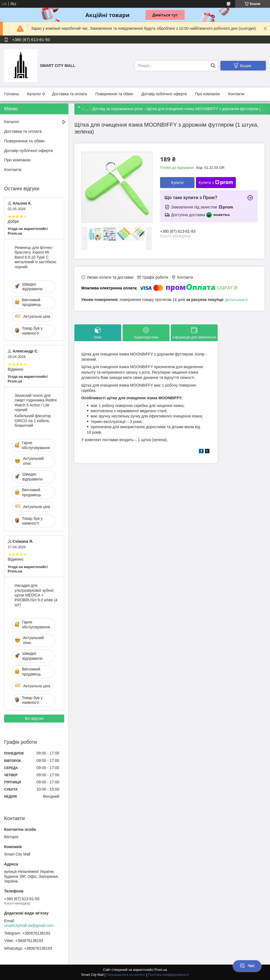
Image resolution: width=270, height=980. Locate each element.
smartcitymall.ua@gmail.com (29, 925)
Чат (247, 966)
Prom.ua (161, 970)
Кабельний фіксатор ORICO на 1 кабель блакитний (33, 421)
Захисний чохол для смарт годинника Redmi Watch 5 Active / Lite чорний (36, 403)
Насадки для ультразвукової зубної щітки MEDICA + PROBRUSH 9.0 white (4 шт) (36, 595)
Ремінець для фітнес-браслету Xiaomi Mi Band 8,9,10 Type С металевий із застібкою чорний (35, 257)
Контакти (236, 94)
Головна (11, 94)
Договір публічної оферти (164, 94)
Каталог (34, 94)
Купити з (216, 183)
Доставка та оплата (70, 94)
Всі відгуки (34, 718)
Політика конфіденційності (169, 975)
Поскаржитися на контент (126, 975)
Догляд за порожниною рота (118, 109)
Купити (177, 183)
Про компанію (207, 94)
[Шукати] (213, 66)
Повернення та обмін (114, 94)
